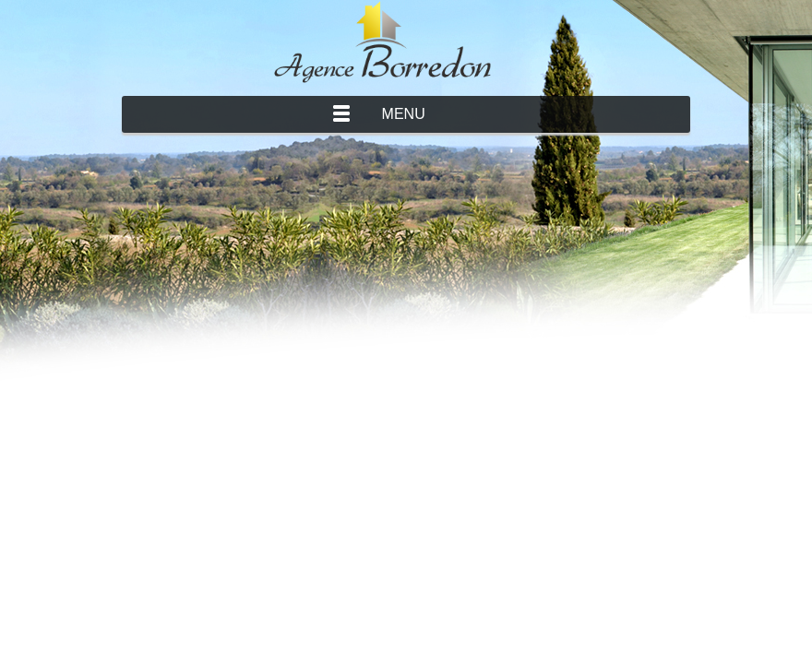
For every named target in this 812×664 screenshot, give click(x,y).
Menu (404, 114)
